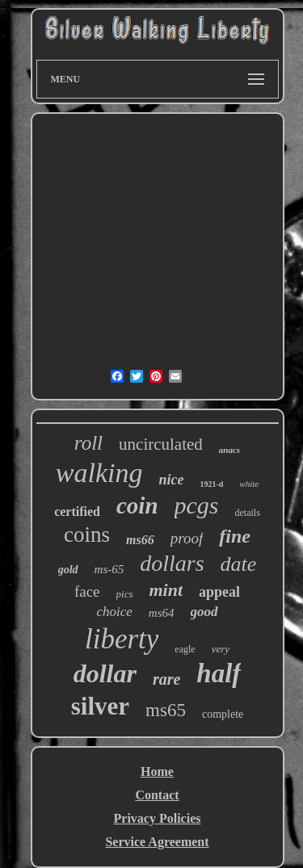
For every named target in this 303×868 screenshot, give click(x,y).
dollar (105, 673)
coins (87, 535)
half (219, 673)
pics (125, 594)
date (239, 564)
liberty (122, 639)
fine (235, 536)
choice (114, 612)
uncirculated (161, 444)
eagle (185, 649)
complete (223, 714)
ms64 (162, 613)
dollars (172, 563)
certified (77, 512)
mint (166, 590)
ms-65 (109, 569)
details (248, 513)
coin (137, 505)
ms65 (166, 710)
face (87, 591)
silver (100, 706)
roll (88, 443)
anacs (229, 450)
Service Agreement (157, 842)
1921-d (211, 484)
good (204, 612)
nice (171, 480)
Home (157, 772)
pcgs (197, 505)
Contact (157, 795)
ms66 (140, 540)
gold (68, 570)
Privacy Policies (158, 818)
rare (166, 679)
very (221, 649)
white (249, 484)
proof (187, 538)
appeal (219, 592)
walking (99, 473)
